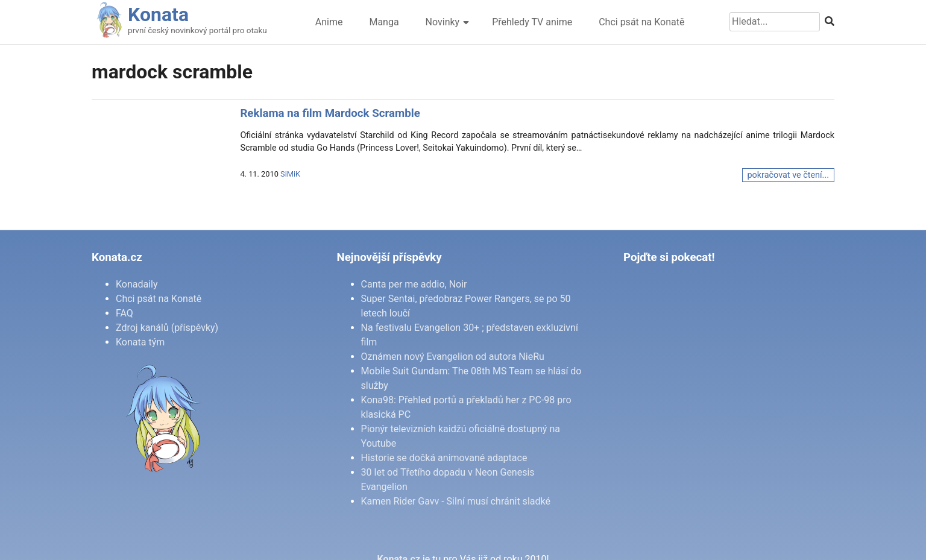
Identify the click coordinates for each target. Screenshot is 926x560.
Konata (158, 14)
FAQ (124, 313)
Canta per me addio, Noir (414, 284)
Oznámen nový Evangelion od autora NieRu (453, 357)
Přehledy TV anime (532, 22)
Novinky (443, 22)
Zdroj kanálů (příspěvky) (167, 328)
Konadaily (137, 284)
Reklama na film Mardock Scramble (330, 113)
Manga (384, 22)
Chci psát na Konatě (641, 22)
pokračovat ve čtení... (788, 175)
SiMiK (290, 174)
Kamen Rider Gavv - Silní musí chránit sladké (456, 501)
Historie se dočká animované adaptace (444, 458)
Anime (329, 22)
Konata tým (140, 342)
